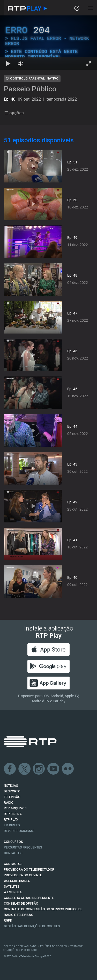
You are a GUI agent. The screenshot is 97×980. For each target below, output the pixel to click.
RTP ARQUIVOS (15, 808)
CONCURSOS (13, 842)
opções (14, 113)
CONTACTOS (13, 864)
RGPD (8, 921)
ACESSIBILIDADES (17, 881)
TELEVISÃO (12, 797)
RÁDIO (9, 803)
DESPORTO (12, 791)
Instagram (39, 769)
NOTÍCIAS (11, 786)
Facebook (10, 769)
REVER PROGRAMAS (19, 831)
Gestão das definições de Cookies (32, 926)
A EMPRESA (13, 892)
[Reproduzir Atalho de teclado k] (8, 64)
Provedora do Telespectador (29, 870)
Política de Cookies (53, 946)
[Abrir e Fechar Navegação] (90, 8)
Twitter (25, 769)
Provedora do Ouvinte (23, 875)
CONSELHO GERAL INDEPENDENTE (29, 898)
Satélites (12, 887)
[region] (48, 43)
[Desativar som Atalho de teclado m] (21, 64)
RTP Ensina (13, 814)
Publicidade (29, 950)
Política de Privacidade (20, 946)
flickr (68, 769)
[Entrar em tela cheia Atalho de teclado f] (89, 64)
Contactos (13, 853)
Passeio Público (30, 89)
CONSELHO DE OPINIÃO (21, 904)
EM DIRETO (12, 825)
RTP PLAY (11, 820)
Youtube (54, 769)
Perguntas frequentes (23, 847)
